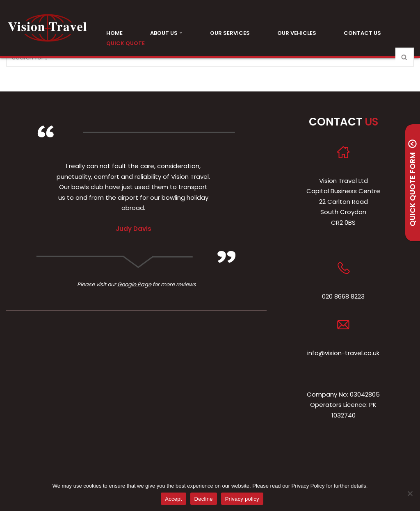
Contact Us (362, 33)
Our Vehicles (297, 33)
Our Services (230, 33)
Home (114, 33)
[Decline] (410, 493)
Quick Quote (126, 43)
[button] (181, 33)
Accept (173, 499)
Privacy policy (242, 499)
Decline (204, 499)
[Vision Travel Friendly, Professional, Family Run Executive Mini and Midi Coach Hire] (47, 28)
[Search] (405, 57)
